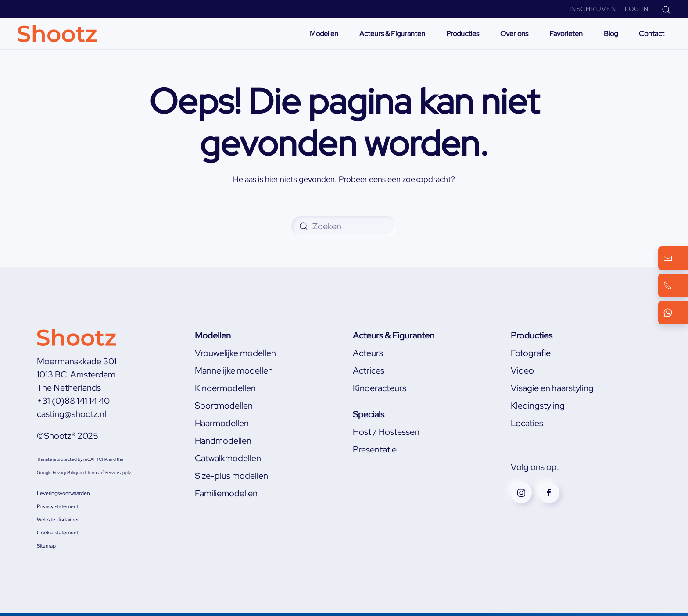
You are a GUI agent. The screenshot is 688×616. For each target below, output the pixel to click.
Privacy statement (58, 506)
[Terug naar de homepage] (58, 34)
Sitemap (46, 546)
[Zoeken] (344, 226)
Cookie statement (58, 533)
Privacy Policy (65, 472)
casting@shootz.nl (72, 414)
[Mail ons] (673, 258)
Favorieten (566, 34)
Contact (652, 34)
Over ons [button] (514, 34)
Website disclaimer (58, 520)
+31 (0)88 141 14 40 (73, 401)
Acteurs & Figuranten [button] (392, 34)
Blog (611, 34)
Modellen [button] (324, 34)
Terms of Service (103, 472)
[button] (666, 9)
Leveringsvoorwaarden (63, 493)
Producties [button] (463, 34)
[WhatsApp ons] (673, 313)
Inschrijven (593, 9)
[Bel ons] (673, 285)
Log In (637, 9)
